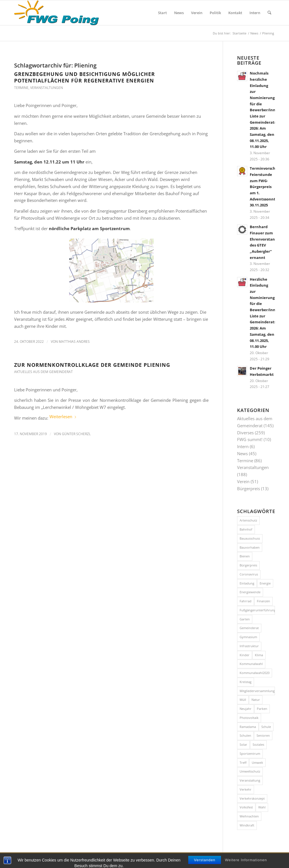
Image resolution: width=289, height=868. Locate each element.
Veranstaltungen (47, 88)
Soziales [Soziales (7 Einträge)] (258, 744)
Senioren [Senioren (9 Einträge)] (263, 735)
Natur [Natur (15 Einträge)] (256, 700)
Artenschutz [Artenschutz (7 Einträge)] (248, 520)
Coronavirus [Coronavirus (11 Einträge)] (249, 574)
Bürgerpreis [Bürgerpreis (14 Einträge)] (248, 565)
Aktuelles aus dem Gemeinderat (43, 372)
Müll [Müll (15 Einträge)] (243, 700)
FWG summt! (250, 439)
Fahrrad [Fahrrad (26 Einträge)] (246, 601)
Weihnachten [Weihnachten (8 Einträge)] (249, 816)
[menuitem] (162, 13)
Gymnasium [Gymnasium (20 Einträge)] (248, 637)
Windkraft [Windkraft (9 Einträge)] (247, 825)
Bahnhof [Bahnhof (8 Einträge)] (246, 529)
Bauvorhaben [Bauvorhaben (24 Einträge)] (250, 547)
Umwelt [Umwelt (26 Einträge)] (257, 763)
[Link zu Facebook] (262, 860)
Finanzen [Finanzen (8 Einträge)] (263, 601)
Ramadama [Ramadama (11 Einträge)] (248, 727)
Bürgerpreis (249, 488)
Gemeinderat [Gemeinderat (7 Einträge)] (249, 628)
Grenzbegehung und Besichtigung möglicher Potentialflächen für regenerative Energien (85, 77)
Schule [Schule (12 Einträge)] (266, 727)
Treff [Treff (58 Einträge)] (243, 763)
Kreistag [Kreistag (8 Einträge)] (246, 682)
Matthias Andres (74, 342)
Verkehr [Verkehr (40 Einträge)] (246, 789)
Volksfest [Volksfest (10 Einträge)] (246, 807)
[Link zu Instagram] (271, 860)
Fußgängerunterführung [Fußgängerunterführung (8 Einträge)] (257, 610)
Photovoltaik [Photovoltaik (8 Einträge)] (249, 718)
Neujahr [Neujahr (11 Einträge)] (246, 709)
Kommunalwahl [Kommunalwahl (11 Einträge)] (251, 664)
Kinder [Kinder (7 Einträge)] (245, 655)
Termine (21, 88)
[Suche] (269, 13)
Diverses (245, 433)
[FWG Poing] (56, 13)
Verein (243, 481)
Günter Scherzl (76, 434)
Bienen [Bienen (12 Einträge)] (245, 556)
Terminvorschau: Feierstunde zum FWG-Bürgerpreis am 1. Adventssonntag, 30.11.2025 (266, 187)
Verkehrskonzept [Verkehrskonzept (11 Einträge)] (252, 798)
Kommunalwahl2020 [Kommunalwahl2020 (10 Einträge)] (255, 673)
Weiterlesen (63, 416)
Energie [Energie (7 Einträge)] (265, 583)
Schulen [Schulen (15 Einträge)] (245, 735)
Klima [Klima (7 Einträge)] (259, 655)
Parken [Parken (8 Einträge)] (262, 709)
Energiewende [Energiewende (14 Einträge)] (250, 592)
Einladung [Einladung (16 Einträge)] (247, 583)
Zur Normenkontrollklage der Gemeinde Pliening (92, 365)
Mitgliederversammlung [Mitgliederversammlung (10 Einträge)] (257, 691)
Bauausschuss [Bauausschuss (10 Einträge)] (250, 538)
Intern (243, 446)
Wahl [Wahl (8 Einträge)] (262, 807)
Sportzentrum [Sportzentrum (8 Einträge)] (250, 753)
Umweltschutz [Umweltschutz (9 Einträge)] (250, 771)
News (242, 453)
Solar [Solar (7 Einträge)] (243, 744)
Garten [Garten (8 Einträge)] (245, 619)
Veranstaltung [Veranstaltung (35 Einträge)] (250, 780)
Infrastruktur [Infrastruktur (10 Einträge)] (249, 646)
